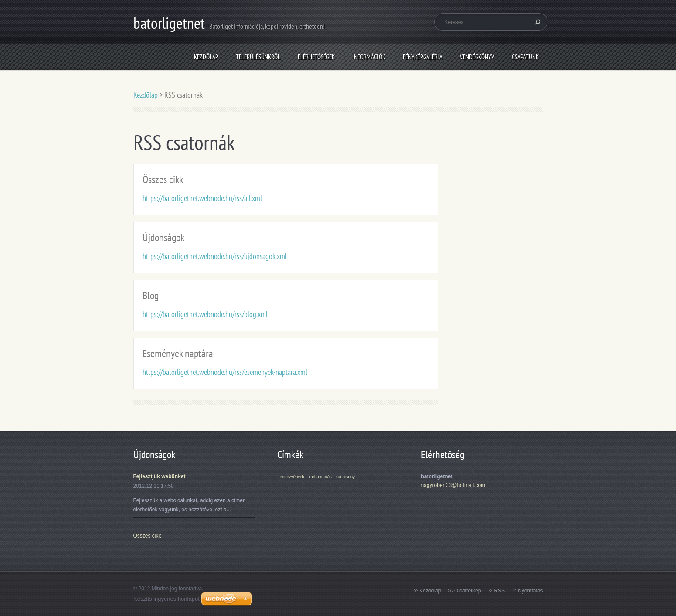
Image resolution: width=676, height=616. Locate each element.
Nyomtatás (530, 591)
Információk (369, 57)
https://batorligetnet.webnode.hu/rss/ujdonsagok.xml (215, 256)
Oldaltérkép (467, 591)
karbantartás (320, 477)
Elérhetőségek (316, 57)
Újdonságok (163, 237)
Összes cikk (163, 179)
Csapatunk (525, 57)
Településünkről (258, 57)
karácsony (345, 477)
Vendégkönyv (477, 57)
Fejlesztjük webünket (160, 476)
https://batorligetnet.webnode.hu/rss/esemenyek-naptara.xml (225, 372)
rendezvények (292, 477)
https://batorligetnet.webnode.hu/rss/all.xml (202, 198)
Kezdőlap (206, 57)
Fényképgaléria (423, 57)
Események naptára (178, 353)
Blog (151, 295)
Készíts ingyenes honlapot (166, 599)
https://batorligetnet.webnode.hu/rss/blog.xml (205, 314)
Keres (537, 22)
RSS (499, 591)
